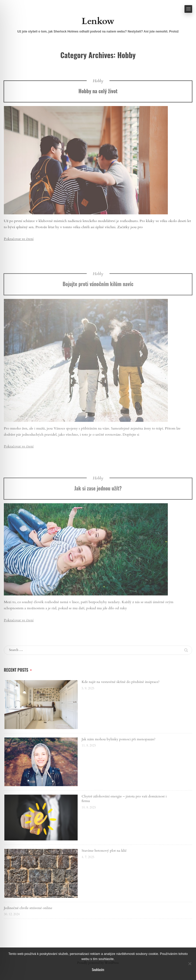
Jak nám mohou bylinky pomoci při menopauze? (119, 739)
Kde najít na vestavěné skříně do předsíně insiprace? (121, 682)
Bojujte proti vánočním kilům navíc (98, 298)
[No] (190, 964)
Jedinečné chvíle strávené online (28, 908)
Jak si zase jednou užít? (98, 502)
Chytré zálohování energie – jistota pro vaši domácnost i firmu (124, 799)
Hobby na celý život (98, 92)
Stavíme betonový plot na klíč (104, 851)
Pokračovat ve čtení (19, 240)
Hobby (98, 81)
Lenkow (98, 21)
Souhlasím (98, 970)
